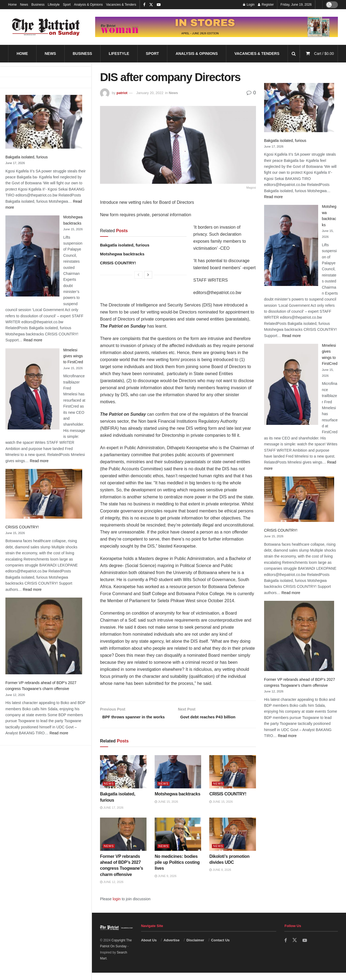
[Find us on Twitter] (295, 948)
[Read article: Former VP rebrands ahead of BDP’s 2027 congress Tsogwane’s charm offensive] (123, 841)
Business (38, 5)
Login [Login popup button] (249, 5)
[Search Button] (294, 54)
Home (12, 5)
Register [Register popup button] (266, 5)
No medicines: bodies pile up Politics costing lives (177, 869)
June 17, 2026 (112, 815)
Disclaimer (195, 947)
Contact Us (220, 947)
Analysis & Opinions (88, 5)
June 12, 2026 (112, 889)
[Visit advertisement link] (217, 27)
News (24, 5)
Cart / (324, 54)
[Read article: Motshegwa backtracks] (178, 779)
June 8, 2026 (220, 877)
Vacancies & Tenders (121, 5)
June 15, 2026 (166, 809)
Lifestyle (54, 5)
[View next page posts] (148, 275)
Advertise (172, 947)
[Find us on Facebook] (286, 948)
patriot (122, 93)
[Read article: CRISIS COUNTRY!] (232, 779)
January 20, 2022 (150, 93)
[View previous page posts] (138, 275)
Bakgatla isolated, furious (26, 157)
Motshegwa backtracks (122, 254)
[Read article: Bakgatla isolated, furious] (123, 779)
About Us (149, 947)
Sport (67, 5)
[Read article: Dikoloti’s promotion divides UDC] (232, 841)
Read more (33, 340)
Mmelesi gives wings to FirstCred (73, 356)
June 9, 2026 (166, 883)
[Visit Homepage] (46, 27)
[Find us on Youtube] (305, 948)
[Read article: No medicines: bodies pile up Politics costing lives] (178, 841)
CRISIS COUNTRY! (22, 527)
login (117, 906)
